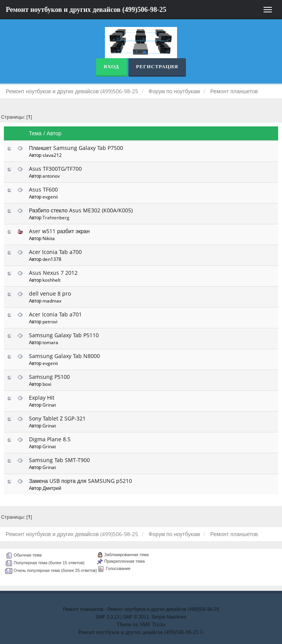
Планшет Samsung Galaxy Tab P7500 (76, 148)
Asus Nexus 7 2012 (53, 273)
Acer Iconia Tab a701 (55, 314)
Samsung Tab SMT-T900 (59, 460)
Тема (35, 133)
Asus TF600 (43, 189)
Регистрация (157, 66)
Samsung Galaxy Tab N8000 (64, 356)
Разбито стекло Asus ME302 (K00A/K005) (81, 210)
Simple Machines (169, 617)
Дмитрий (52, 488)
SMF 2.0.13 (107, 617)
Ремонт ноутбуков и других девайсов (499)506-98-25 (86, 10)
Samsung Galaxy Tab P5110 (64, 335)
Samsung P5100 (49, 377)
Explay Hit (42, 398)
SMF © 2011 (136, 617)
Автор (54, 133)
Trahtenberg (56, 217)
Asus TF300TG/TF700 (55, 169)
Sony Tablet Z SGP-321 (57, 418)
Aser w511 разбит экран (59, 231)
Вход (111, 66)
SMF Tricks (153, 625)
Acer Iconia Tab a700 (55, 252)
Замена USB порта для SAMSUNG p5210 (80, 481)
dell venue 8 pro (50, 293)
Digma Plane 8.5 (50, 439)
